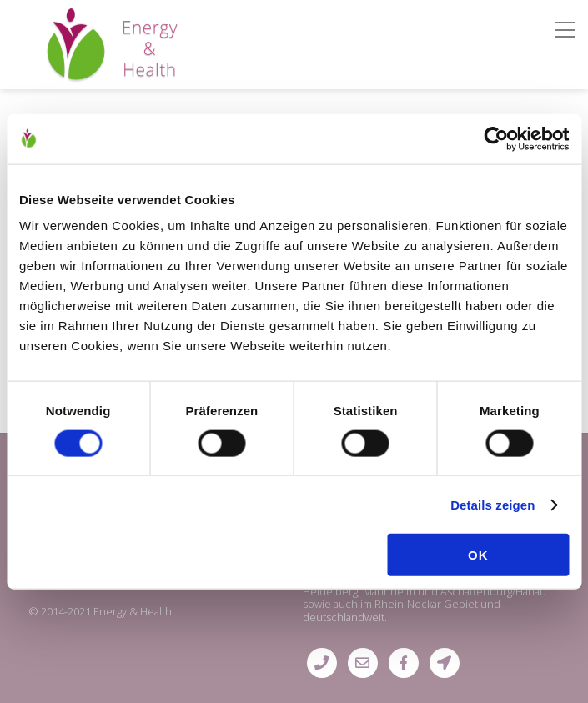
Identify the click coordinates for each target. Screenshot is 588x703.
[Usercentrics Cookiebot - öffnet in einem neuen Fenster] (496, 138)
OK (478, 555)
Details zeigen (493, 504)
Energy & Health (133, 611)
